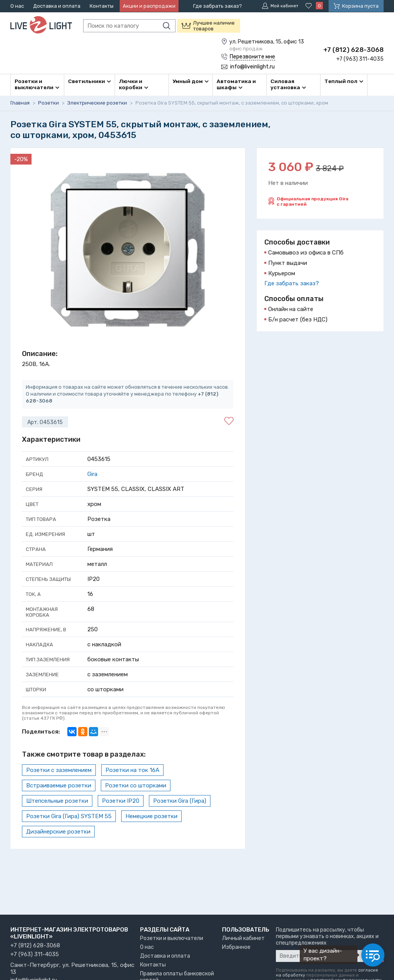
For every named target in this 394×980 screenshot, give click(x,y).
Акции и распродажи (149, 6)
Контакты (102, 6)
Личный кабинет (243, 938)
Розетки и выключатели (172, 938)
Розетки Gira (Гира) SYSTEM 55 (69, 815)
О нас (17, 6)
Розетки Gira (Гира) (180, 800)
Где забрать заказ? (218, 6)
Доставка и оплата (57, 6)
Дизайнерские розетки (58, 831)
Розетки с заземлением (59, 769)
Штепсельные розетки (57, 800)
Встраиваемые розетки (59, 785)
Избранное (236, 947)
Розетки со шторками (136, 785)
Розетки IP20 (121, 800)
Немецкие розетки (151, 815)
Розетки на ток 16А (132, 769)
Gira (92, 473)
